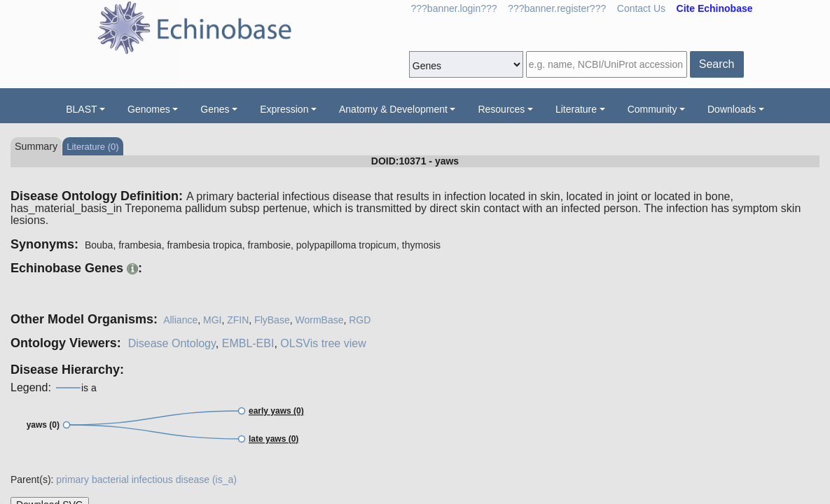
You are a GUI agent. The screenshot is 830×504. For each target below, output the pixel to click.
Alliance (180, 320)
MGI (212, 320)
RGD (360, 320)
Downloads (732, 109)
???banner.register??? (557, 8)
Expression (284, 109)
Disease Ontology (172, 343)
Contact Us (641, 8)
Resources (501, 109)
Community (652, 109)
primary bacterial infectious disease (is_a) (146, 479)
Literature (576, 109)
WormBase (319, 320)
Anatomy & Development (393, 109)
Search (717, 64)
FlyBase (272, 320)
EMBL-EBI (248, 343)
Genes (215, 109)
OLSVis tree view (323, 343)
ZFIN (238, 320)
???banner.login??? (454, 8)
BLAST (81, 109)
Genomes (149, 109)
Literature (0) (92, 147)
